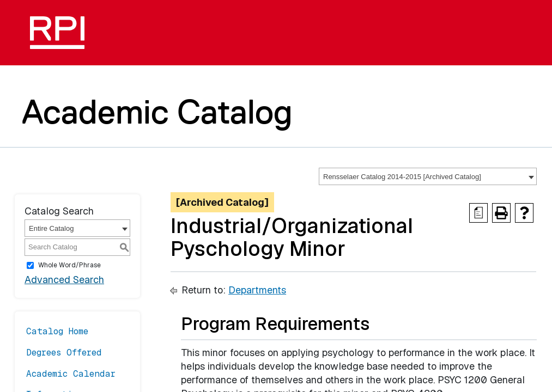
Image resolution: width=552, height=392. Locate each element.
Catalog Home (57, 331)
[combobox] (428, 176)
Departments (257, 290)
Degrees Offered (64, 353)
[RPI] (61, 33)
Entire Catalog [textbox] (51, 228)
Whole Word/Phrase (69, 265)
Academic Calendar (71, 374)
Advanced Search (64, 280)
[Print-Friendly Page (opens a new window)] (501, 213)
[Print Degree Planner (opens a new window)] (478, 213)
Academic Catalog (157, 112)
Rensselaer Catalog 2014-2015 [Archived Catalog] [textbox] (402, 177)
